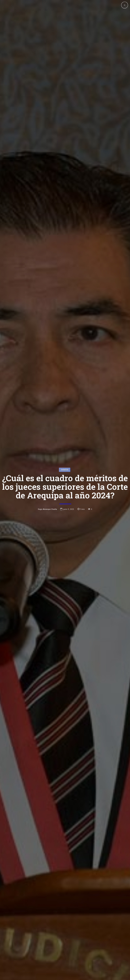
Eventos (65, 414)
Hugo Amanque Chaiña (47, 454)
